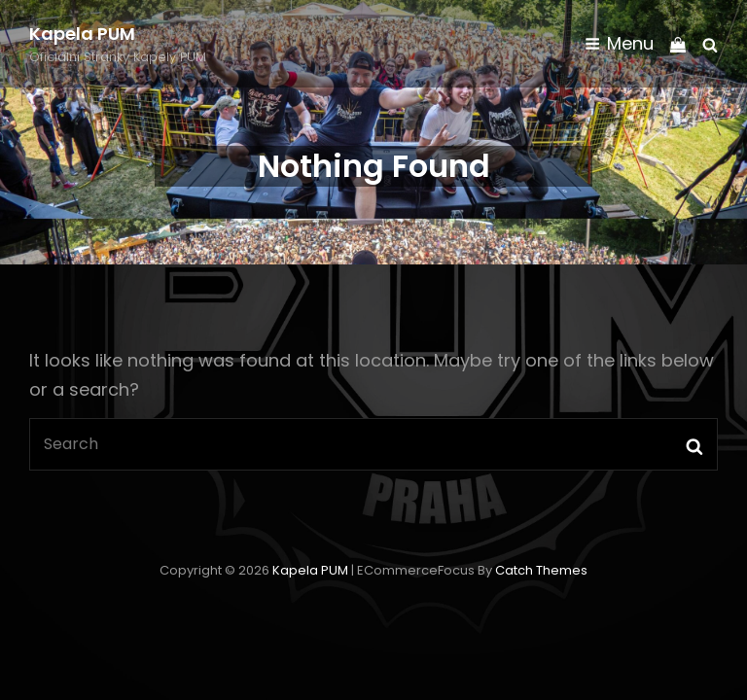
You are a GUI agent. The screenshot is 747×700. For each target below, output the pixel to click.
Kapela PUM (82, 34)
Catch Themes (541, 570)
